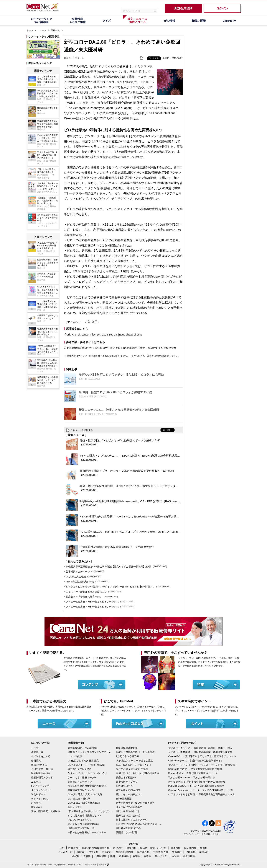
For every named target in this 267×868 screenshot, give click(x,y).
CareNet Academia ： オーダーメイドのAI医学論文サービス (201, 790)
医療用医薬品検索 (41, 773)
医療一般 (55, 30)
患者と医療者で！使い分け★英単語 (135, 803)
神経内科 (107, 852)
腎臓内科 (131, 848)
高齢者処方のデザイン (80, 782)
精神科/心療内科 (125, 852)
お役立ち (36, 803)
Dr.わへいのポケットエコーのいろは (87, 773)
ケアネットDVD (40, 799)
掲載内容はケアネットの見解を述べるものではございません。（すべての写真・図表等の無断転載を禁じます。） (124, 356)
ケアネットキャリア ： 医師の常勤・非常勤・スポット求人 (200, 748)
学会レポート (38, 794)
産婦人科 (204, 852)
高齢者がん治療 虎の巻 (128, 828)
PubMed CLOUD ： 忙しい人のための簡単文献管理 (196, 786)
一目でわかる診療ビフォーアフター (87, 832)
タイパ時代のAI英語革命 (129, 807)
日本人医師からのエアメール (132, 820)
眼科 (113, 856)
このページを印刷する (82, 430)
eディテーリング (40, 786)
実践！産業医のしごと (128, 811)
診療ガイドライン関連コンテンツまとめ (89, 752)
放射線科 (124, 856)
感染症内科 (190, 848)
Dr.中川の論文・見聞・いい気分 (85, 794)
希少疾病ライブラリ (127, 782)
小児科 (76, 856)
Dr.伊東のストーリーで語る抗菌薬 (134, 761)
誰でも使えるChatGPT (128, 790)
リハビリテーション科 (167, 856)
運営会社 (103, 865)
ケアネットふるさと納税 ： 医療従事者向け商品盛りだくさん (202, 794)
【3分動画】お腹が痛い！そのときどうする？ (91, 811)
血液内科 (175, 848)
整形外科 (177, 852)
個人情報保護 (60, 865)
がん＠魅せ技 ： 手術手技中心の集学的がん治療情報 (197, 782)
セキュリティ (91, 865)
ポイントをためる (41, 756)
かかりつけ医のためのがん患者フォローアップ (139, 824)
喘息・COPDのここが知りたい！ (134, 765)
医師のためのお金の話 (128, 816)
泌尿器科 (190, 852)
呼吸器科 (73, 848)
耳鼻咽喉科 (100, 856)
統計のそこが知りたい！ (129, 794)
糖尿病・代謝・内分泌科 (153, 848)
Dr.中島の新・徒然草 (79, 799)
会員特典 (36, 761)
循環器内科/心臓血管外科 (96, 848)
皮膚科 (87, 856)
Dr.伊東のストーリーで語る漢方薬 (86, 765)
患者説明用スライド (42, 777)
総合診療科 (189, 856)
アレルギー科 (65, 852)
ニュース (42, 30)
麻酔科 (136, 856)
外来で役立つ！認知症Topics (83, 824)
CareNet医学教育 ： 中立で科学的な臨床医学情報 (195, 769)
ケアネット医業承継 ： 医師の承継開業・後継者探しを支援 (200, 752)
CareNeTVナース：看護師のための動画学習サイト (196, 761)
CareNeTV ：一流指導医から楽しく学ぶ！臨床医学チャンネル (202, 756)
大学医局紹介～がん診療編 (82, 748)
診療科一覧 (37, 752)
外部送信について (75, 865)
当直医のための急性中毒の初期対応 (87, 786)
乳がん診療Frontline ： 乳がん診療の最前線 (192, 777)
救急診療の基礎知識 (127, 748)
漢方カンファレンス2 (79, 769)
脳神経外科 (143, 852)
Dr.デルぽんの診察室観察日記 (84, 803)
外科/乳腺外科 (161, 852)
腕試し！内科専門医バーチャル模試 (135, 752)
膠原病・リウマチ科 (87, 852)
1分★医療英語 (124, 799)
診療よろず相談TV (126, 777)
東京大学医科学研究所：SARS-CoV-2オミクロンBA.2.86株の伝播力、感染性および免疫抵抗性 (121, 348)
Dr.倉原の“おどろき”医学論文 (83, 761)
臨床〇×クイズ (39, 765)
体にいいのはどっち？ (80, 820)
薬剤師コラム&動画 (126, 832)
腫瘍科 (204, 848)
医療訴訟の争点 (124, 786)
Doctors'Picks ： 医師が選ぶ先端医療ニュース (193, 773)
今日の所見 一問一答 (42, 769)
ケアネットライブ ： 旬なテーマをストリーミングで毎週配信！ (203, 765)
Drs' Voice (37, 807)
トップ (30, 30)
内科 (62, 848)
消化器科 (118, 848)
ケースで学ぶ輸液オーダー (82, 777)
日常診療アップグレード (81, 828)
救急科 (147, 856)
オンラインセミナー (42, 790)
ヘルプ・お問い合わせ (37, 865)
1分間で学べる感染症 (127, 756)
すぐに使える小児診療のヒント (85, 816)
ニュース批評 (75, 756)
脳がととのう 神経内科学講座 (132, 769)
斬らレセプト (75, 807)
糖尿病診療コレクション (81, 790)
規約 (50, 865)
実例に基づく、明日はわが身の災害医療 (138, 773)
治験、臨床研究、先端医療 (46, 811)
